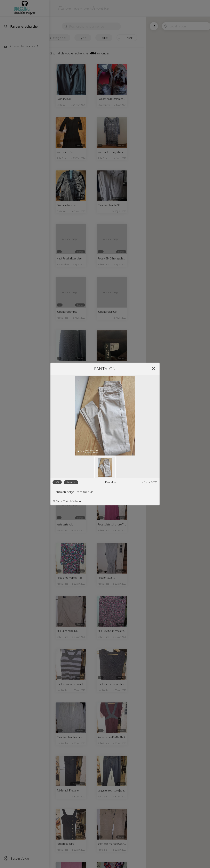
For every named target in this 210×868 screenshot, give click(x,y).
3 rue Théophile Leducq (68, 501)
